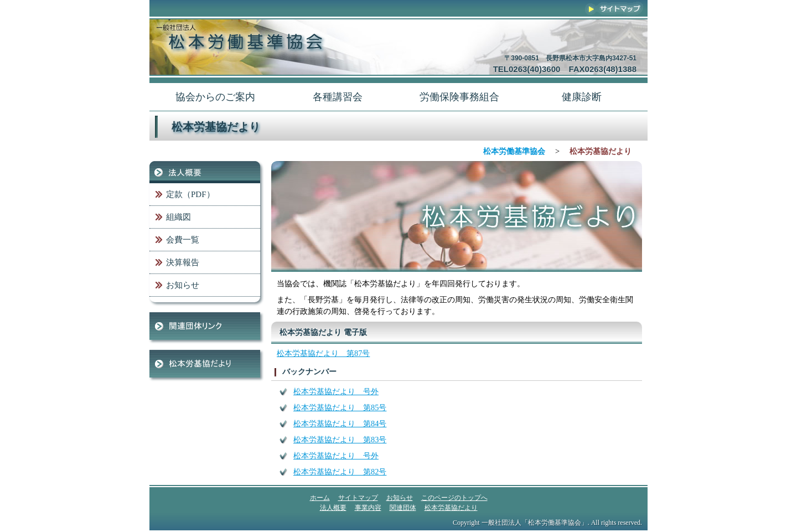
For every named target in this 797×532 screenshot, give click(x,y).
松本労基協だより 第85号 (340, 407)
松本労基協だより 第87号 (323, 353)
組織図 (178, 217)
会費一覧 (183, 240)
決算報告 (183, 262)
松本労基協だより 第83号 (340, 440)
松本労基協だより (205, 364)
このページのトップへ (454, 498)
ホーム (320, 498)
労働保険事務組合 (459, 97)
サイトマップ (614, 8)
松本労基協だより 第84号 (340, 423)
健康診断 (582, 97)
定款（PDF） (190, 194)
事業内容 (368, 508)
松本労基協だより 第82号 (340, 472)
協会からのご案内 (215, 97)
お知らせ (183, 285)
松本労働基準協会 (514, 151)
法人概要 (205, 172)
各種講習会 (338, 97)
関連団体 (205, 326)
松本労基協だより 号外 (336, 391)
